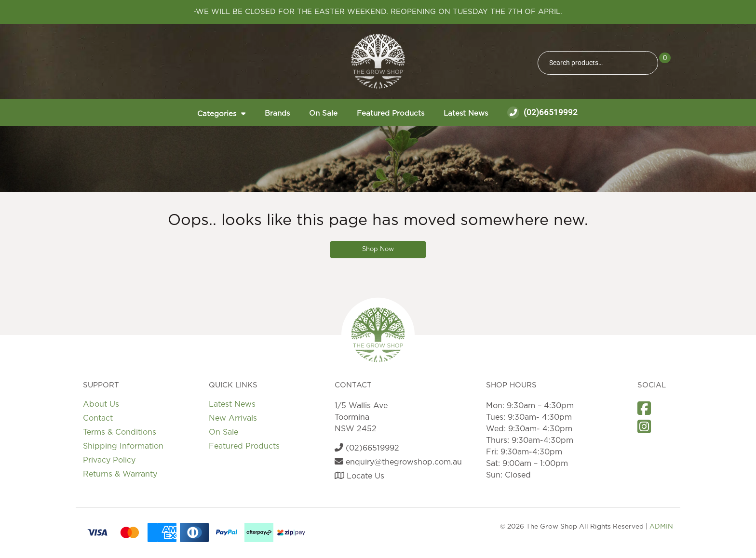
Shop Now (378, 249)
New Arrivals (233, 418)
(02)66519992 (542, 113)
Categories (217, 114)
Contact (98, 418)
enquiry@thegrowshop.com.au (398, 462)
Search (647, 63)
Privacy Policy (109, 460)
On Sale (323, 113)
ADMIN (661, 527)
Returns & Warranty (120, 474)
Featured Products (391, 113)
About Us (101, 404)
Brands (277, 113)
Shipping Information (123, 446)
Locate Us (359, 476)
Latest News (466, 113)
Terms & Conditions (120, 432)
